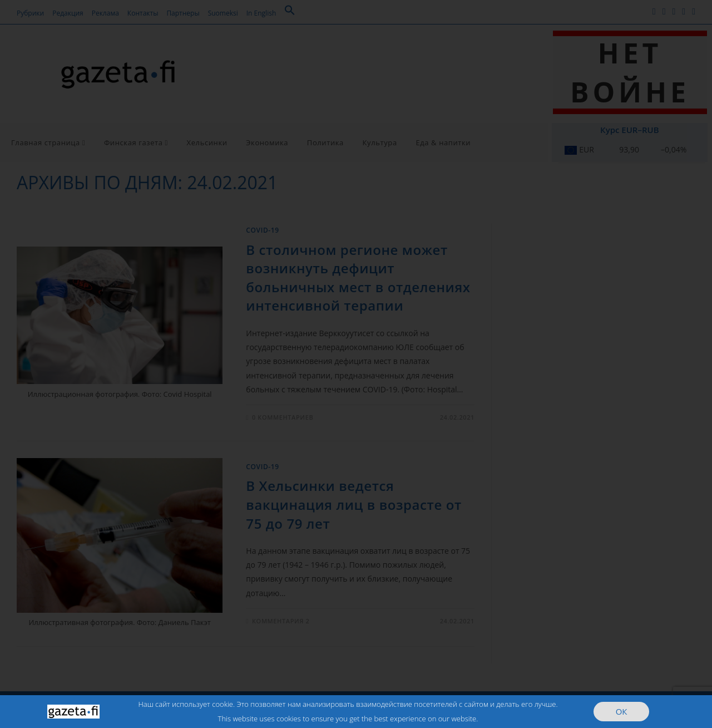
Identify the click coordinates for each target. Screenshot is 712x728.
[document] (356, 364)
